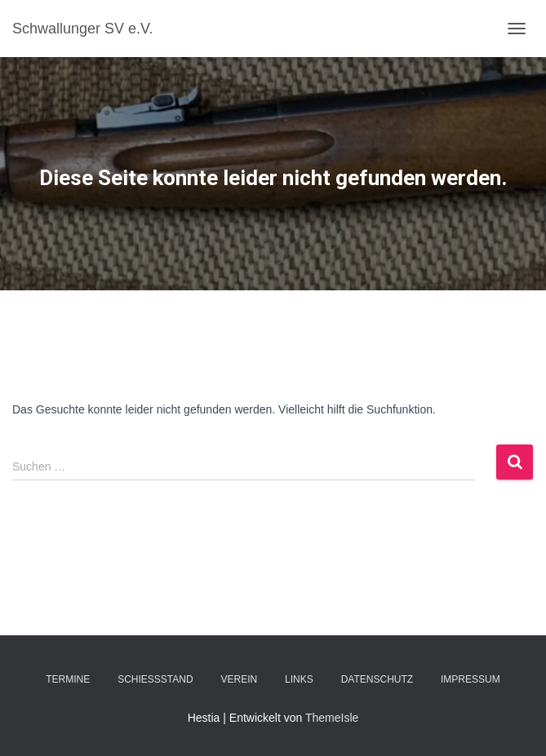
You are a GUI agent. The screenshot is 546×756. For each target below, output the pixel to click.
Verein (240, 679)
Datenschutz (377, 679)
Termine (68, 679)
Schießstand (155, 679)
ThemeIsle (332, 718)
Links (299, 679)
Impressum (471, 679)
